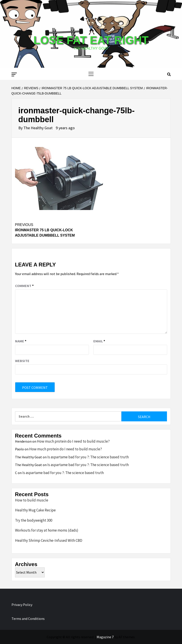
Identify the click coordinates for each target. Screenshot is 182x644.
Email (99, 341)
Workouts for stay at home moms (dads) (47, 530)
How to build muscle (32, 500)
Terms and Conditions (28, 619)
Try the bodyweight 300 (34, 520)
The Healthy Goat (38, 128)
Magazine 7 (105, 637)
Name (21, 341)
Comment (24, 286)
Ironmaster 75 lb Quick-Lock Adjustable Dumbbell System (53, 230)
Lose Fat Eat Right (91, 40)
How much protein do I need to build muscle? (73, 441)
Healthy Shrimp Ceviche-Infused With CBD (49, 540)
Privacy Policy (22, 605)
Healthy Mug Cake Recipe (35, 510)
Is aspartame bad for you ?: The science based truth (88, 457)
